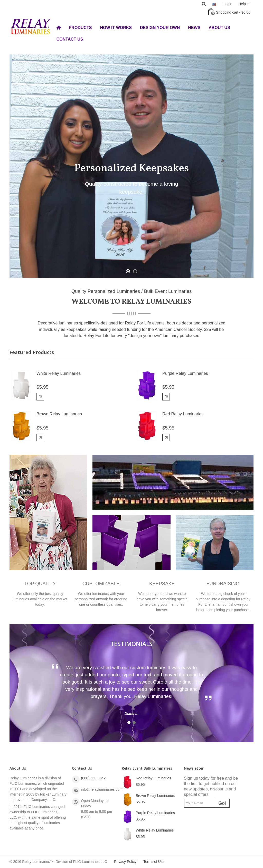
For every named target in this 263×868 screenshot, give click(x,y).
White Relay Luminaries (59, 373)
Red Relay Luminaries (183, 414)
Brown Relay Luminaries (59, 414)
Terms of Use (154, 862)
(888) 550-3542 (93, 778)
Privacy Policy (125, 862)
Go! (222, 803)
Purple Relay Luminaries (185, 373)
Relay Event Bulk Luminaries (147, 768)
